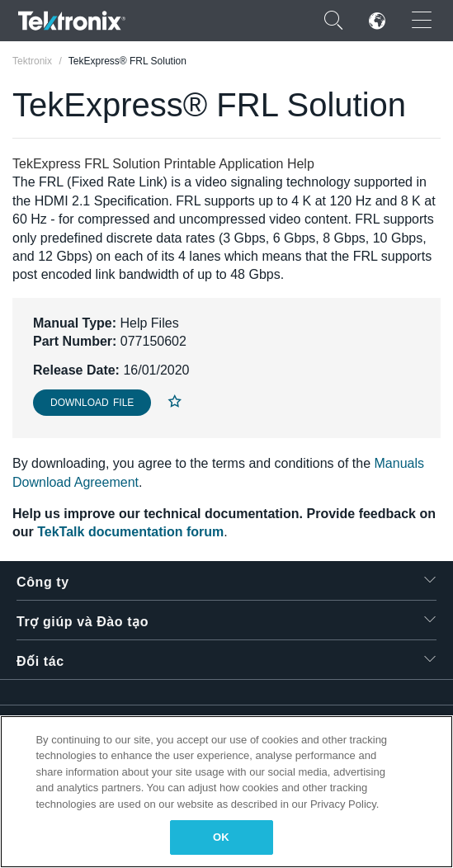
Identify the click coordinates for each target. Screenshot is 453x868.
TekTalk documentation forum (130, 532)
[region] (226, 792)
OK (221, 837)
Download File (92, 403)
